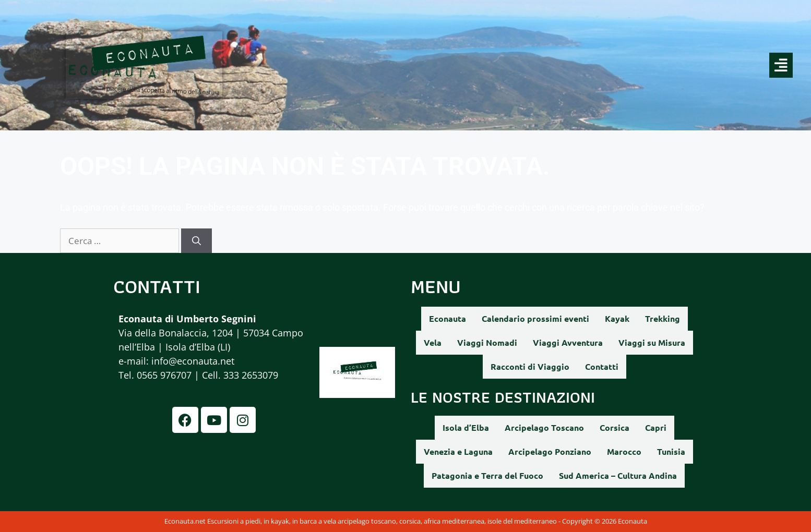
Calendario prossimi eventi (535, 318)
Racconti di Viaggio (530, 366)
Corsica (615, 427)
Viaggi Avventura (568, 342)
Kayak (617, 318)
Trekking (663, 318)
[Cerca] (196, 241)
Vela (433, 342)
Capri (656, 427)
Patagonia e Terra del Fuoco (487, 475)
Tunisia (671, 451)
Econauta (448, 318)
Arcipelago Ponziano (550, 451)
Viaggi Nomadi (487, 342)
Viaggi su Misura (652, 342)
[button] (536, 65)
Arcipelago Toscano (544, 427)
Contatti (602, 366)
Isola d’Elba (466, 427)
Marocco (624, 451)
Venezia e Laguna (458, 451)
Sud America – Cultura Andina (618, 475)
